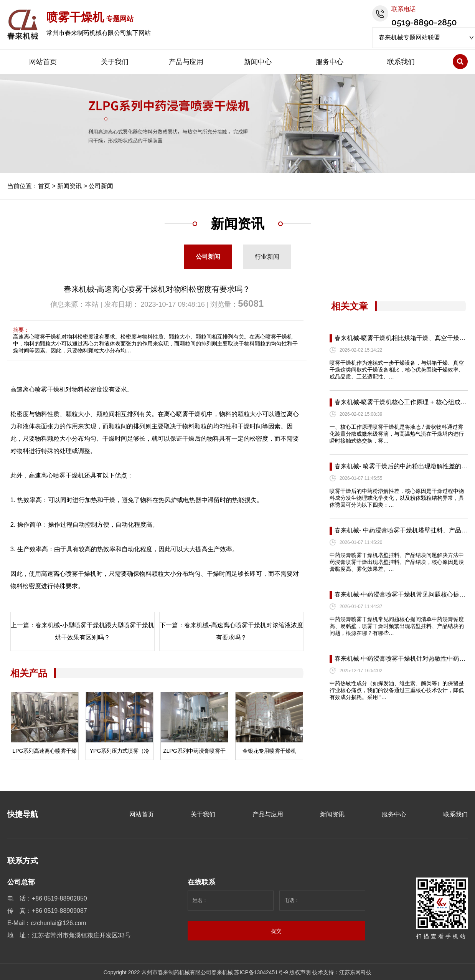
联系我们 (401, 62)
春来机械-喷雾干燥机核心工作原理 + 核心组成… (401, 402)
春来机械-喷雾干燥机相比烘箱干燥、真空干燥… (400, 338)
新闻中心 (258, 62)
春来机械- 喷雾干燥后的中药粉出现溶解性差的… (401, 466)
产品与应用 (186, 62)
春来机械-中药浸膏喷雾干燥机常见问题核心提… (400, 594)
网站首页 (43, 62)
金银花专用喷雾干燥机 (269, 751)
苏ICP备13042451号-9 (261, 972)
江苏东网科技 (355, 972)
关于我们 (115, 62)
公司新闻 (101, 186)
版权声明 (300, 972)
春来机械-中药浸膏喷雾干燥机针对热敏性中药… (400, 659)
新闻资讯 (69, 186)
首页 (44, 186)
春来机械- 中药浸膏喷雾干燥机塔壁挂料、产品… (401, 530)
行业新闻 (267, 257)
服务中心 (330, 62)
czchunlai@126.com (58, 923)
